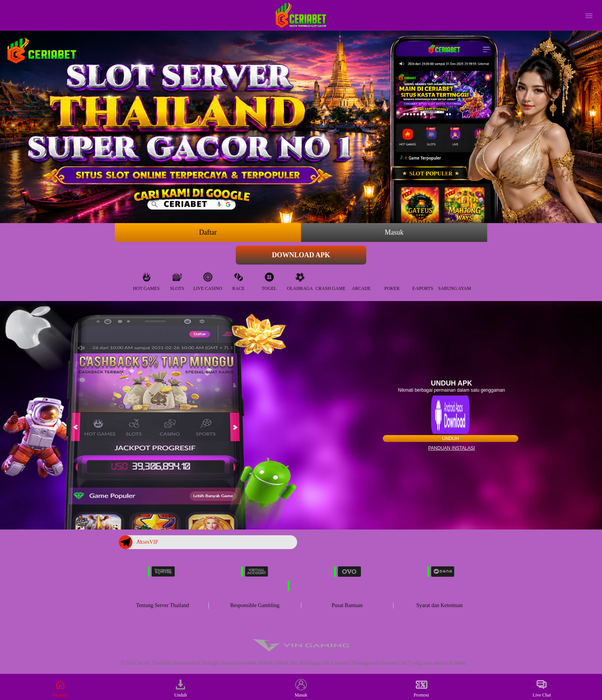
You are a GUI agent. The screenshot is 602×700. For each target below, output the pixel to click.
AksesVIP (138, 542)
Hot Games (146, 280)
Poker (392, 280)
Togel (269, 280)
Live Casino (208, 280)
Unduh (451, 439)
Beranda (60, 688)
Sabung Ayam (455, 280)
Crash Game (331, 280)
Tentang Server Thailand (162, 605)
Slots (177, 280)
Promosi (422, 688)
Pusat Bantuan (347, 605)
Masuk (394, 232)
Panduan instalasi (451, 448)
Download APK (301, 255)
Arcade (361, 280)
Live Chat (542, 688)
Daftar (208, 232)
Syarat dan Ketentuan (439, 605)
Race (238, 280)
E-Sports (423, 280)
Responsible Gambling (255, 605)
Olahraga (300, 280)
